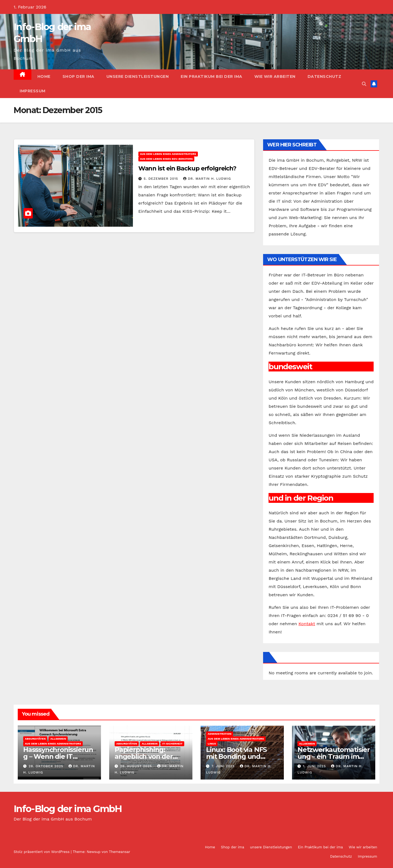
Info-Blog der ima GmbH (68, 809)
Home (44, 76)
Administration (220, 734)
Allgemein (58, 739)
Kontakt (307, 624)
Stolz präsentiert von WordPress (42, 852)
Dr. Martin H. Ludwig (207, 179)
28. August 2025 (137, 766)
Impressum (33, 91)
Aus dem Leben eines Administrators (168, 154)
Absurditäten (35, 739)
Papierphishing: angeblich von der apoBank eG (144, 756)
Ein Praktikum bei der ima (212, 76)
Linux (212, 744)
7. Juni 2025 (224, 766)
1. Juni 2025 (315, 766)
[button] (364, 84)
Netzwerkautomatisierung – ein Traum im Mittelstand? (334, 756)
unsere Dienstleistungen (138, 76)
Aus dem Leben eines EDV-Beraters (166, 159)
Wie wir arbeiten (275, 76)
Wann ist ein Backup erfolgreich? (187, 168)
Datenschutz (324, 76)
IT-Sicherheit (172, 744)
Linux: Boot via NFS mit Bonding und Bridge (236, 756)
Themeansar (120, 852)
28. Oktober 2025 (47, 766)
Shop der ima (78, 76)
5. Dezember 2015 (162, 179)
